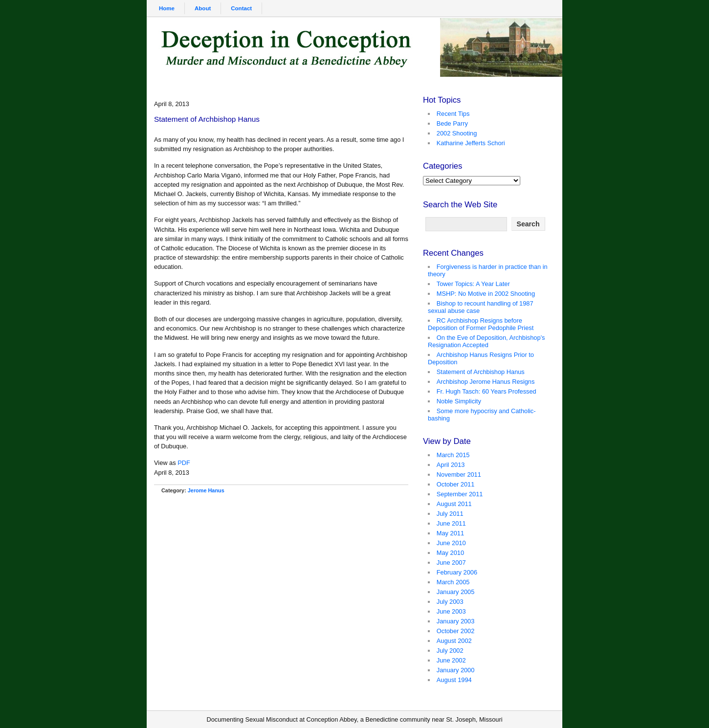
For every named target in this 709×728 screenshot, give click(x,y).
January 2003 (456, 621)
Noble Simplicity (459, 401)
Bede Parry (452, 123)
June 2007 (451, 563)
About (203, 8)
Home (167, 8)
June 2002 (451, 660)
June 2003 (451, 611)
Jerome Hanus (206, 490)
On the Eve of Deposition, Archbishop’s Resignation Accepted (487, 341)
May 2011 (450, 533)
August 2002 (454, 641)
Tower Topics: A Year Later (473, 284)
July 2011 (450, 514)
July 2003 (450, 602)
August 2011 (454, 504)
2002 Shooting (457, 133)
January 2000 (456, 670)
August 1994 (454, 680)
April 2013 (451, 465)
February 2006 (457, 572)
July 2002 (450, 651)
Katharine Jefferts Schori (471, 143)
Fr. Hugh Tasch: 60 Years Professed (487, 391)
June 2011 (451, 523)
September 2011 (460, 494)
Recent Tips (453, 114)
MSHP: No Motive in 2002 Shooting (486, 294)
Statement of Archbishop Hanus (481, 372)
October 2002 (456, 631)
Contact (241, 8)
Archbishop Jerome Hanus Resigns (486, 382)
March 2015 (453, 455)
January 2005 (456, 592)
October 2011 (456, 484)
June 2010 (451, 543)
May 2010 (450, 553)
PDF (184, 463)
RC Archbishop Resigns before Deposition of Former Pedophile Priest (481, 324)
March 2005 (453, 582)
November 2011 (459, 474)
